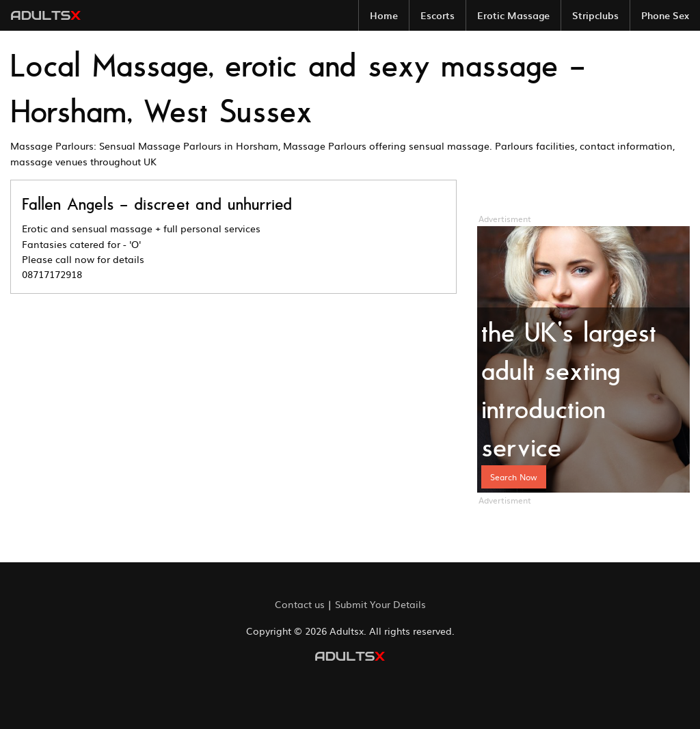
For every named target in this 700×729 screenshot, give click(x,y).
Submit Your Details (380, 604)
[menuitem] (384, 15)
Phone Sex (665, 15)
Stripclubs (595, 15)
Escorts (437, 15)
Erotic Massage (513, 15)
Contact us (300, 604)
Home (384, 15)
